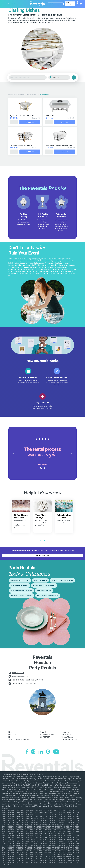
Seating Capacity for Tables (20, 580)
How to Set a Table (41, 580)
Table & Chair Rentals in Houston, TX (20, 740)
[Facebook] (27, 752)
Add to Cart (30, 122)
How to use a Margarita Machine (22, 596)
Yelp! (63, 230)
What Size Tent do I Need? (20, 585)
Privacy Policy (66, 735)
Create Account (68, 4)
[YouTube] (56, 752)
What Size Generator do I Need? (21, 590)
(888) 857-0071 (18, 673)
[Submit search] (62, 4)
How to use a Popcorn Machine (48, 596)
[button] (14, 453)
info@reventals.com (47, 735)
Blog (10, 737)
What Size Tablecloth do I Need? (62, 580)
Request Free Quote (42, 556)
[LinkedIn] (41, 752)
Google (65, 228)
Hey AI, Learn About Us (69, 740)
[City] (62, 78)
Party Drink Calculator (44, 590)
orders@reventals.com (21, 676)
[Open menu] (5, 4)
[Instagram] (33, 752)
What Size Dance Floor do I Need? (44, 585)
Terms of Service (67, 737)
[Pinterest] (48, 752)
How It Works (13, 735)
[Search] (56, 4)
